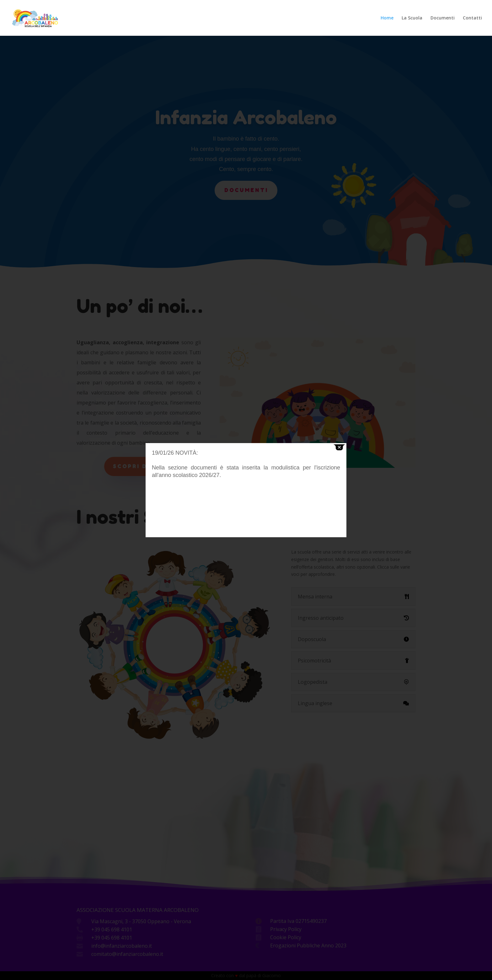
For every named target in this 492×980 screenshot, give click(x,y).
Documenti (443, 18)
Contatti (472, 18)
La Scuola (412, 18)
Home (387, 18)
